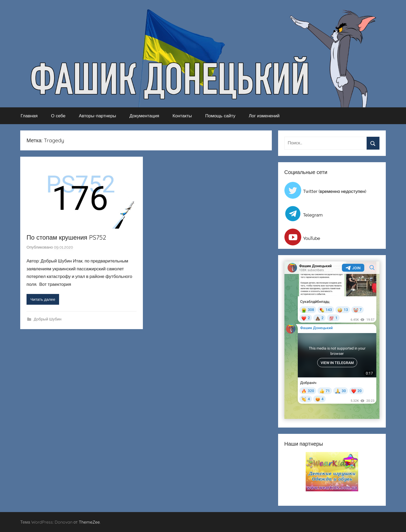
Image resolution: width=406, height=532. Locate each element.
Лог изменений (264, 116)
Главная (29, 116)
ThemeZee (89, 522)
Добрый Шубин (48, 319)
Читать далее (43, 299)
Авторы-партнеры (97, 116)
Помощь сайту (220, 116)
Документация (144, 116)
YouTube (312, 238)
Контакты (182, 116)
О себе (58, 116)
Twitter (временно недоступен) (335, 191)
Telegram (313, 215)
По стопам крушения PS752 (66, 237)
